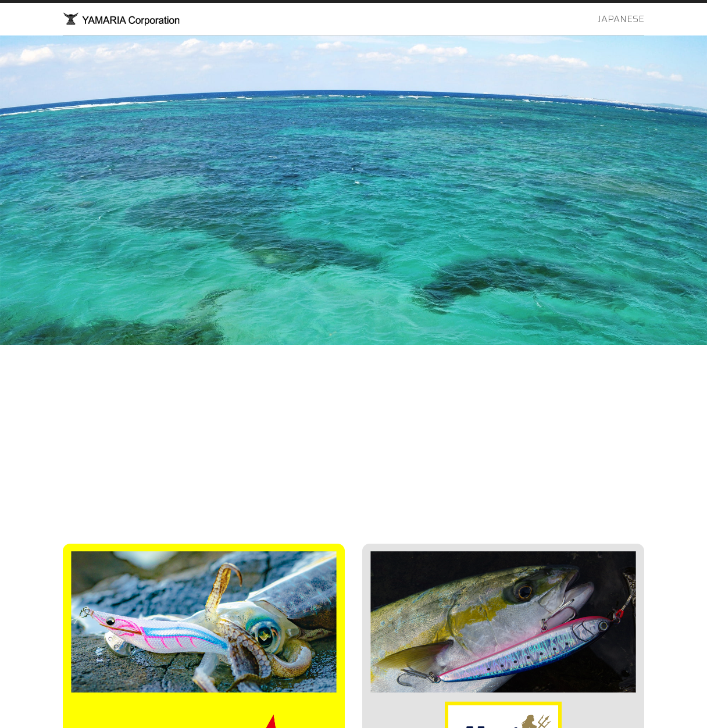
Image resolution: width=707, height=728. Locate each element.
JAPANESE (621, 19)
